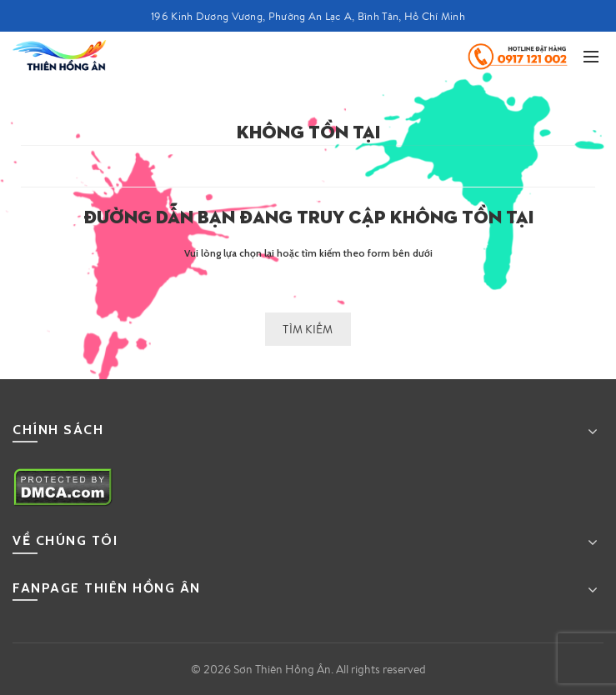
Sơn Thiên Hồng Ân (282, 669)
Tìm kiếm (308, 329)
